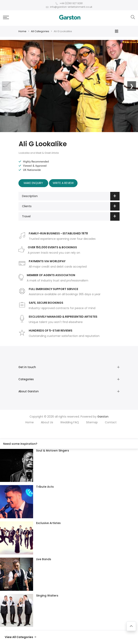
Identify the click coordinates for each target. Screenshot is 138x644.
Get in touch (27, 367)
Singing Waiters (47, 596)
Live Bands (44, 559)
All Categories (40, 31)
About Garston (29, 391)
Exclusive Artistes (48, 523)
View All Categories (21, 637)
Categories (26, 379)
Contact (111, 422)
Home (22, 31)
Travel (71, 216)
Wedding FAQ (70, 422)
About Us (47, 422)
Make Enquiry (33, 183)
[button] (6, 17)
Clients (71, 206)
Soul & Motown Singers (53, 451)
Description (71, 196)
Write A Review (63, 183)
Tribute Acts (45, 487)
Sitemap (92, 422)
